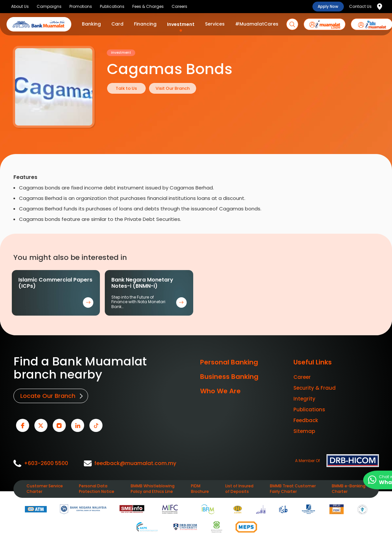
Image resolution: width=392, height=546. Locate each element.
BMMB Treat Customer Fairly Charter (293, 487)
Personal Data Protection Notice (97, 487)
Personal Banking (229, 362)
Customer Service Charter (45, 487)
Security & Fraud (315, 388)
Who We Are (220, 391)
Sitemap (304, 431)
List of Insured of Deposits (239, 487)
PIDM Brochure (200, 487)
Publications (309, 409)
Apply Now (328, 6)
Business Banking (229, 377)
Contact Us (360, 6)
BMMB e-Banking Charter (349, 487)
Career (302, 377)
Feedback (306, 420)
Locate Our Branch (47, 395)
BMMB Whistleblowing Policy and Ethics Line (153, 487)
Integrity (304, 399)
